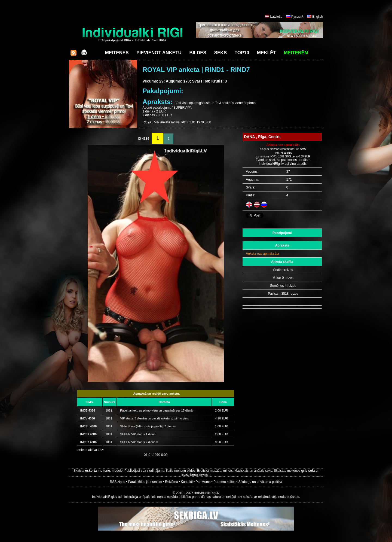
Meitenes (117, 53)
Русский (297, 17)
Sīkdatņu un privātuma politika (260, 482)
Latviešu (276, 17)
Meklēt (267, 53)
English (318, 17)
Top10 (242, 53)
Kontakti (187, 482)
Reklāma (171, 482)
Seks (220, 53)
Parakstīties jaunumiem (145, 482)
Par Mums (203, 482)
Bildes (198, 53)
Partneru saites (224, 482)
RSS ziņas (118, 482)
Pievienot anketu (159, 53)
